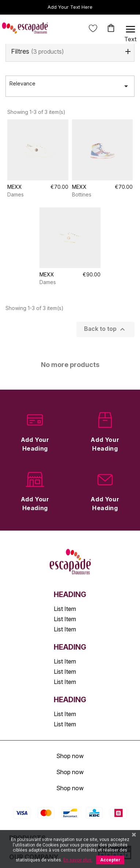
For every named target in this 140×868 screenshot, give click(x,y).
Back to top (105, 329)
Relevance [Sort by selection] (70, 86)
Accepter (110, 860)
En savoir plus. (78, 860)
